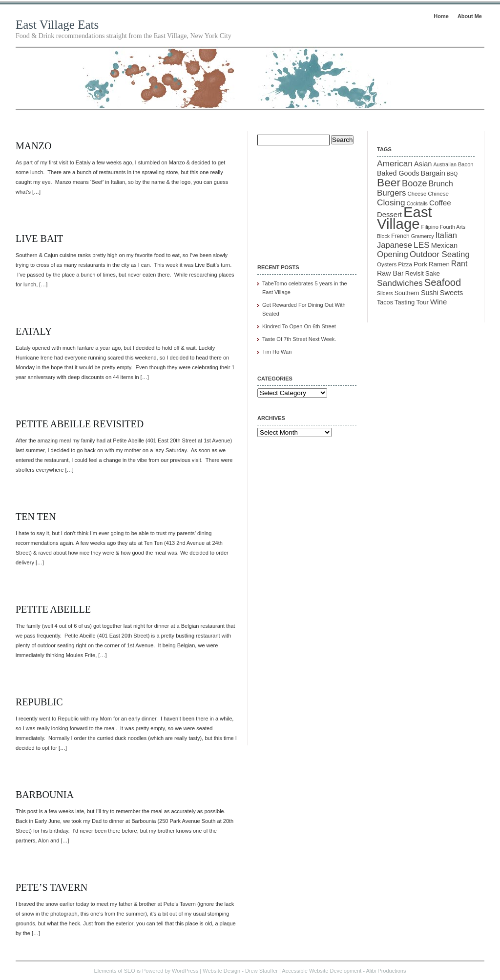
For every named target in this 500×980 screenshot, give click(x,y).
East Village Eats (57, 25)
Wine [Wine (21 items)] (438, 302)
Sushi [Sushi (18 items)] (430, 293)
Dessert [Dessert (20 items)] (389, 215)
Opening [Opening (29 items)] (393, 254)
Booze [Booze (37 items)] (415, 183)
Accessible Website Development (322, 971)
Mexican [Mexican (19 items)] (444, 245)
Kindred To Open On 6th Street (299, 326)
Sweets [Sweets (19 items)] (452, 293)
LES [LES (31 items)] (422, 245)
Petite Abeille (53, 609)
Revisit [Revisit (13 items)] (415, 274)
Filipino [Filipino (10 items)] (430, 227)
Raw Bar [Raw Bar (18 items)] (390, 273)
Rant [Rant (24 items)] (459, 264)
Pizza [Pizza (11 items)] (405, 264)
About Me (470, 16)
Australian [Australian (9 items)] (445, 164)
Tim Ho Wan (277, 352)
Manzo (33, 146)
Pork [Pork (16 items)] (420, 264)
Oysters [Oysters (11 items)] (387, 264)
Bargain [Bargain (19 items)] (433, 173)
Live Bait (39, 239)
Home (441, 16)
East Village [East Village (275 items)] (405, 218)
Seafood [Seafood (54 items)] (443, 282)
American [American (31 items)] (395, 163)
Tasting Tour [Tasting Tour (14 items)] (412, 302)
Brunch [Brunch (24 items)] (441, 184)
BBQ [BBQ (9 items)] (452, 174)
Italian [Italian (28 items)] (446, 235)
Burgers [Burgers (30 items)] (392, 193)
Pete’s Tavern (52, 887)
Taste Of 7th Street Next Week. (299, 339)
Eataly (34, 331)
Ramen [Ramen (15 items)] (439, 264)
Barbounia (45, 795)
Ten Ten (36, 517)
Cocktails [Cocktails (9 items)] (417, 203)
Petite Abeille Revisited (80, 424)
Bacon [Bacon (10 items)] (466, 164)
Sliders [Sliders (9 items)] (385, 293)
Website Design (221, 971)
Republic (39, 702)
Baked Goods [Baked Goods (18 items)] (398, 173)
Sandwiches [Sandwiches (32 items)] (400, 283)
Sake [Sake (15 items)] (433, 273)
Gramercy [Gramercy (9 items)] (423, 236)
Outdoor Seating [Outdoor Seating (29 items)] (440, 254)
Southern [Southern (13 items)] (407, 293)
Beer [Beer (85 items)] (389, 182)
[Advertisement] (306, 198)
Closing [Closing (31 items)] (391, 202)
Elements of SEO (115, 971)
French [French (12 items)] (400, 236)
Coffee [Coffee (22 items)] (440, 203)
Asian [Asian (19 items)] (423, 164)
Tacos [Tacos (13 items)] (385, 302)
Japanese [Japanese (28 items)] (395, 245)
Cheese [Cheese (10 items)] (417, 194)
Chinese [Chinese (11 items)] (438, 193)
